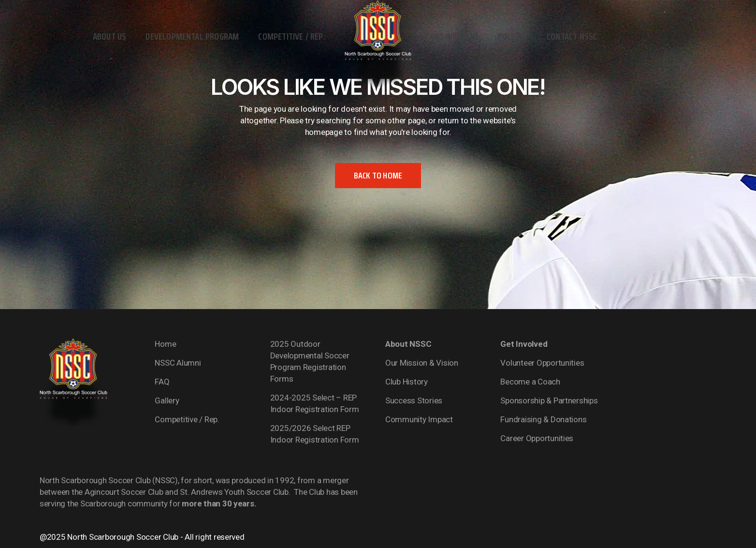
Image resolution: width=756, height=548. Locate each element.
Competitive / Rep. (187, 419)
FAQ (162, 382)
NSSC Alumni (178, 363)
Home (165, 344)
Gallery (167, 400)
